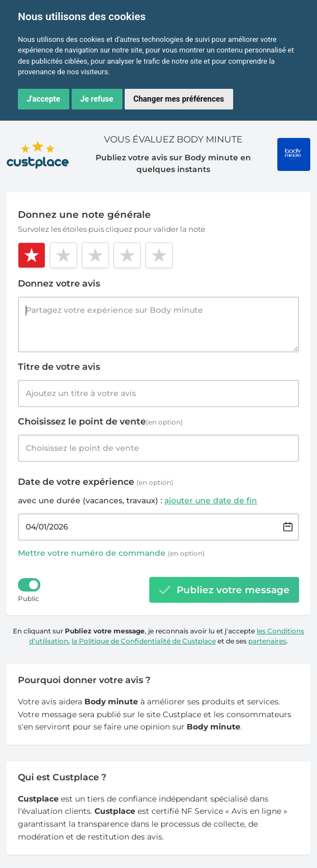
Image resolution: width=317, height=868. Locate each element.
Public (29, 598)
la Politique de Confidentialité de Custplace (144, 641)
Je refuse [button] (97, 99)
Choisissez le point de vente (100, 421)
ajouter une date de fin (211, 500)
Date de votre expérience (96, 482)
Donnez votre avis (59, 283)
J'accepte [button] (44, 99)
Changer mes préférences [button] (179, 99)
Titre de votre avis (59, 367)
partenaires (267, 641)
